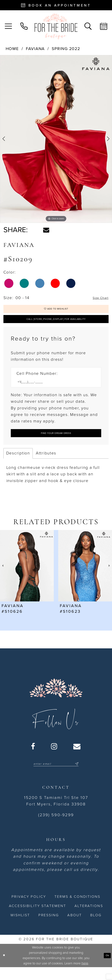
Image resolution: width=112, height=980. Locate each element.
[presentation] (27, 577)
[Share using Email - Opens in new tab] (46, 230)
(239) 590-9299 (56, 828)
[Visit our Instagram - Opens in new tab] (54, 758)
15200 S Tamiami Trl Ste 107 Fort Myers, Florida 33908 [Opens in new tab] (56, 814)
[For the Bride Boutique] (56, 26)
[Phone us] (24, 26)
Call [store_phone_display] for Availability (56, 324)
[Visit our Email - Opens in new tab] (77, 758)
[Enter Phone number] (53, 390)
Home (12, 49)
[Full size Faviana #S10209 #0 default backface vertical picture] (56, 139)
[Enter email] (56, 776)
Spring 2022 (66, 49)
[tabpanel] (56, 139)
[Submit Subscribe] (83, 776)
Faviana (35, 49)
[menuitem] (8, 26)
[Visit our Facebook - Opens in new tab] (33, 758)
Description (18, 464)
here (85, 976)
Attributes (46, 464)
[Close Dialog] (5, 968)
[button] (8, 26)
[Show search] (88, 26)
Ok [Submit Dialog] (106, 968)
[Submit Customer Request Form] (56, 443)
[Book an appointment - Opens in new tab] (56, 5)
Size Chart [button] (98, 298)
